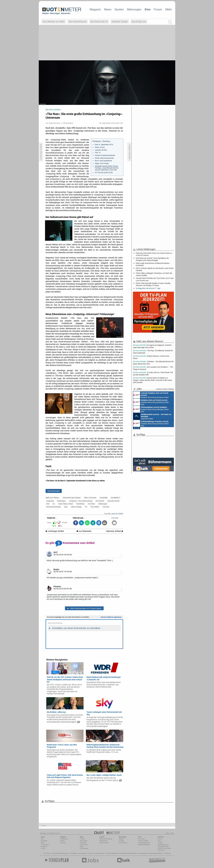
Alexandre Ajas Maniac (72, 498)
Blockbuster (115, 853)
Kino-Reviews (123, 843)
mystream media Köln (152, 416)
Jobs (159, 841)
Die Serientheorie (78, 22)
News (108, 9)
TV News (90, 853)
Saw (66, 507)
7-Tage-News (45, 845)
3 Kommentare (68, 123)
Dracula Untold (113, 501)
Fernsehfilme (124, 853)
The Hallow (95, 507)
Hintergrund (64, 839)
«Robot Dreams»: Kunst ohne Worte (151, 357)
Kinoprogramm (143, 853)
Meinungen (134, 9)
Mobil (43, 843)
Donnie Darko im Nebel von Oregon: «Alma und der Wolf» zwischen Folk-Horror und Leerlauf (152, 380)
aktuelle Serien (133, 853)
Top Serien (167, 853)
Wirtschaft (83, 843)
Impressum (161, 850)
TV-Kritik (121, 841)
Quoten (119, 9)
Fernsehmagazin (63, 853)
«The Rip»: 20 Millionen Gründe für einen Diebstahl (153, 352)
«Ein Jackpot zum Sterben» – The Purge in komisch (153, 368)
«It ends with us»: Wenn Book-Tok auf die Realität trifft (153, 374)
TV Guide (108, 853)
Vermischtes (84, 841)
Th (86, 507)
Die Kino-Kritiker (143, 841)
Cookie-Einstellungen (164, 848)
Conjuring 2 (61, 501)
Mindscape (103, 504)
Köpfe (82, 846)
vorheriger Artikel (55, 531)
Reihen (63, 841)
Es (54, 504)
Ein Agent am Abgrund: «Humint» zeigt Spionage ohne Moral (152, 346)
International (84, 845)
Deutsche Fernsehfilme (156, 853)
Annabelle (104, 498)
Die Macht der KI (99, 22)
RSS (42, 839)
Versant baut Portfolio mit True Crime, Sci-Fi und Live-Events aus (155, 279)
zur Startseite (84, 531)
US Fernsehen (82, 853)
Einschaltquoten (99, 853)
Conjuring (50, 501)
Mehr (169, 9)
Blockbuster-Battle (144, 845)
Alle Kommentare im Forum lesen (84, 608)
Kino (148, 9)
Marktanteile (103, 841)
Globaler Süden (120, 22)
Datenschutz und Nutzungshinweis (163, 845)
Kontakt (160, 843)
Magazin (95, 9)
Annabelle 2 (115, 498)
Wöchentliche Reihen (106, 839)
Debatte (121, 839)
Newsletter (44, 841)
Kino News (47, 853)
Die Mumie (100, 501)
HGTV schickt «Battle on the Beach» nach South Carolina (155, 269)
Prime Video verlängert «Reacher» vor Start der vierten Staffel (154, 274)
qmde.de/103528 (117, 513)
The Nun (106, 507)
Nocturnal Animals (54, 507)
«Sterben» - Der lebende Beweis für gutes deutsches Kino (153, 363)
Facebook (44, 846)
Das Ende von (139, 22)
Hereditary (80, 504)
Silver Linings (76, 507)
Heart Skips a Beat (66, 504)
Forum (158, 9)
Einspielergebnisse (144, 843)
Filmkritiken (73, 853)
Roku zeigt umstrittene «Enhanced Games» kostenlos (153, 264)
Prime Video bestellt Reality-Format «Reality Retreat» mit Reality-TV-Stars (153, 284)
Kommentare (54, 491)
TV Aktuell (54, 853)
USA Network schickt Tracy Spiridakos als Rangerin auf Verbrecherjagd (152, 259)
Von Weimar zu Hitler (54, 22)
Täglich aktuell (104, 843)
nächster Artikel (115, 531)
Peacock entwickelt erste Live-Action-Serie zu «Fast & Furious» (154, 254)
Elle (48, 504)
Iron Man (91, 504)
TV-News (83, 839)
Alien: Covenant (90, 498)
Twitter (43, 848)
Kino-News (142, 839)
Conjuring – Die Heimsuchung (81, 501)
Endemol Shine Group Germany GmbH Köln (151, 395)
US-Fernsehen (84, 848)
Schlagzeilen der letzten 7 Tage (148, 288)
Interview (63, 843)
